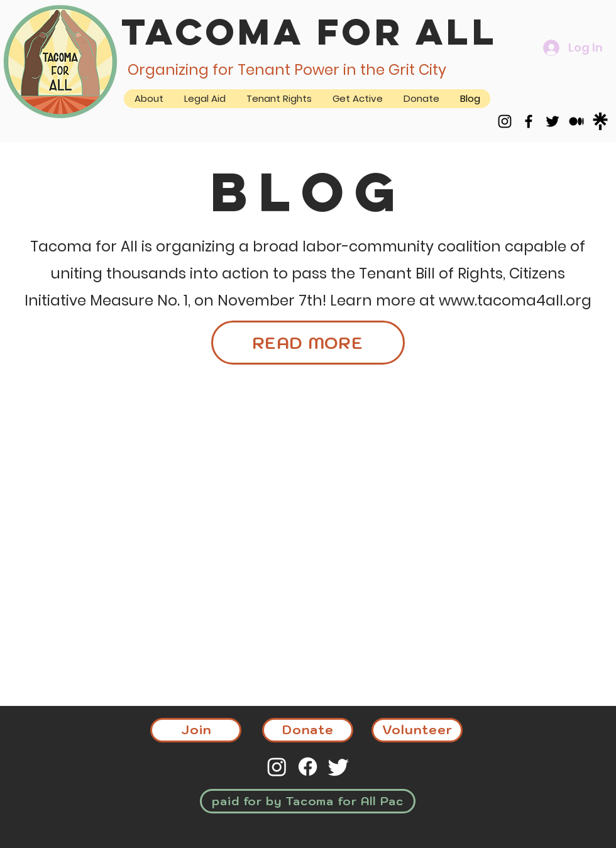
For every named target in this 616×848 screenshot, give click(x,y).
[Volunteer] (417, 730)
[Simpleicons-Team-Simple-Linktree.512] (600, 121)
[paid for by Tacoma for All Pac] (308, 801)
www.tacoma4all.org (515, 300)
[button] (357, 99)
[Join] (196, 730)
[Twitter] (553, 121)
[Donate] (308, 730)
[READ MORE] (308, 343)
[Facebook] (529, 121)
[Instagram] (505, 121)
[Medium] (576, 121)
